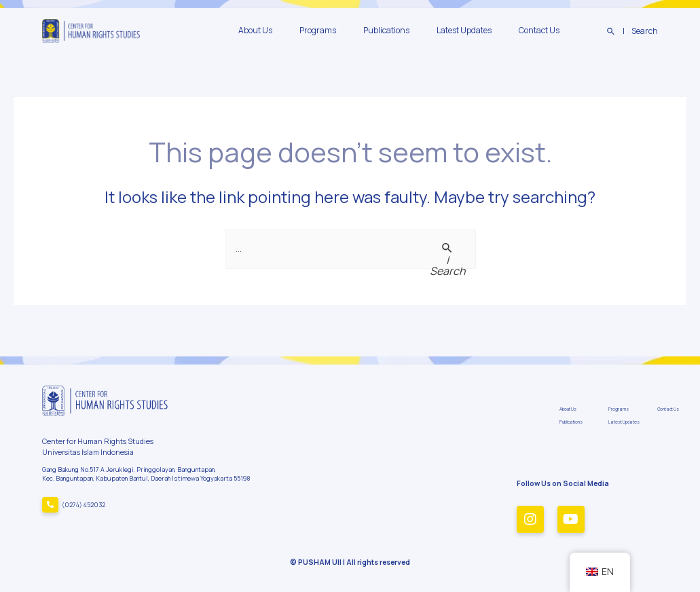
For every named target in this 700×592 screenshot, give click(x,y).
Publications (413, 30)
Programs (356, 30)
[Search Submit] (448, 259)
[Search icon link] (632, 31)
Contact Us (545, 30)
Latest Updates (480, 30)
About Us (304, 30)
